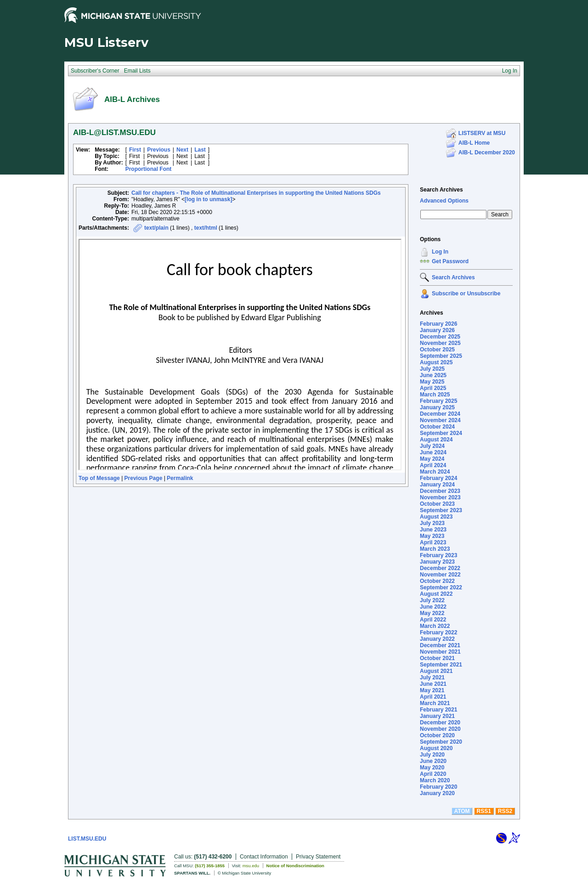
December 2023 (440, 491)
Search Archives (441, 190)
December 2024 (440, 414)
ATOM (462, 811)
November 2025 (440, 343)
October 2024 (437, 427)
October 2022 (437, 581)
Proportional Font (149, 169)
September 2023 (441, 510)
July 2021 (432, 678)
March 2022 (435, 626)
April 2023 (433, 542)
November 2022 (440, 575)
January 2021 (437, 716)
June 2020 (433, 761)
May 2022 (432, 613)
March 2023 (435, 549)
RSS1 (484, 811)
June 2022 (433, 607)
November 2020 (440, 729)
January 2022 (437, 639)
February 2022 (438, 633)
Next (182, 150)
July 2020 (432, 755)
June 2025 (433, 375)
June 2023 (433, 530)
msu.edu (251, 866)
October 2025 (437, 350)
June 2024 (433, 452)
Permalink (180, 478)
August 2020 (436, 748)
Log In (440, 252)
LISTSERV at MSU (482, 133)
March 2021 (435, 703)
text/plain (156, 228)
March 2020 (435, 780)
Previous (159, 150)
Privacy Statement (318, 857)
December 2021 (440, 645)
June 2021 (433, 684)
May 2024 (432, 459)
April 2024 (433, 465)
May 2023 (432, 536)
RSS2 (505, 811)
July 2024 (432, 446)
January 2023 (437, 562)
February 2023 (438, 555)
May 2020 (432, 768)
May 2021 (432, 690)
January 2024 (437, 485)
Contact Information (264, 857)
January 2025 (437, 407)
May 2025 (432, 382)
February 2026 (438, 324)
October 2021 (437, 658)
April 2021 (433, 697)
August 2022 (436, 594)
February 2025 (438, 401)
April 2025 (433, 388)
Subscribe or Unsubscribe (466, 294)
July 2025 (432, 369)
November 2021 (440, 652)
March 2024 (435, 472)
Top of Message (99, 478)
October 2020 (437, 735)
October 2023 (437, 504)
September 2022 (441, 587)
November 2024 (440, 420)
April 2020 (433, 774)
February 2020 (438, 787)
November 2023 (440, 497)
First (135, 150)
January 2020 (437, 793)
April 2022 (433, 620)
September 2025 (441, 356)
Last (200, 150)
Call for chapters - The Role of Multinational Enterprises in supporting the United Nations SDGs (256, 193)
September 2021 (441, 665)
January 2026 (437, 330)
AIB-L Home (474, 143)
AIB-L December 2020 (487, 152)
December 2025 (440, 337)
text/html (206, 228)
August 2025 (436, 362)
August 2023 (436, 517)
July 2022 (432, 600)
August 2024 (436, 440)
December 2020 (440, 723)
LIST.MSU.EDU (87, 839)
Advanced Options (444, 201)
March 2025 (435, 395)
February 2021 (438, 710)
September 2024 (441, 433)
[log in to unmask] (208, 199)
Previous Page (144, 478)
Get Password (450, 261)
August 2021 (436, 671)
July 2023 (432, 523)
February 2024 (438, 478)
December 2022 (440, 568)
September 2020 (441, 742)
